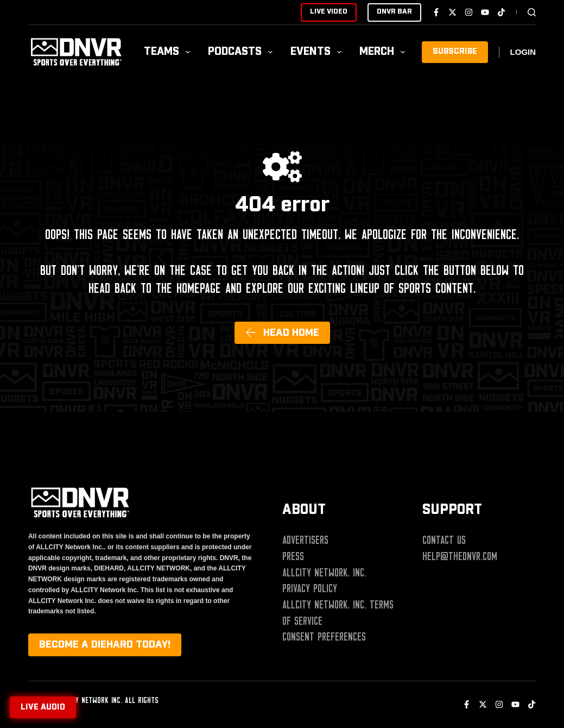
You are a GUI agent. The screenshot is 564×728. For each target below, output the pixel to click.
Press (293, 556)
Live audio (43, 707)
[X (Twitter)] (452, 12)
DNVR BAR (394, 12)
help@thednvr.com (460, 556)
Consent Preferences (324, 637)
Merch (384, 52)
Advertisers (305, 540)
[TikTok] (501, 12)
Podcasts (242, 52)
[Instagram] (469, 12)
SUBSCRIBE (455, 52)
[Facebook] (436, 12)
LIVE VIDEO (329, 12)
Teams (169, 52)
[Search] (532, 12)
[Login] (523, 52)
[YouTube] (485, 12)
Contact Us (444, 540)
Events (318, 52)
